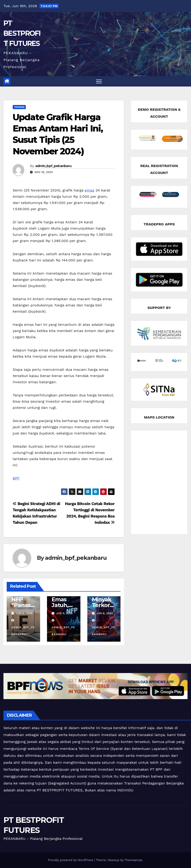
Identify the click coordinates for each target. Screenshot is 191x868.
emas (89, 190)
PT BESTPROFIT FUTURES (22, 33)
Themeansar (134, 860)
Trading (19, 107)
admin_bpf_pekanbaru (53, 166)
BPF (16, 478)
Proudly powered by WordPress (71, 860)
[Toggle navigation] (99, 81)
